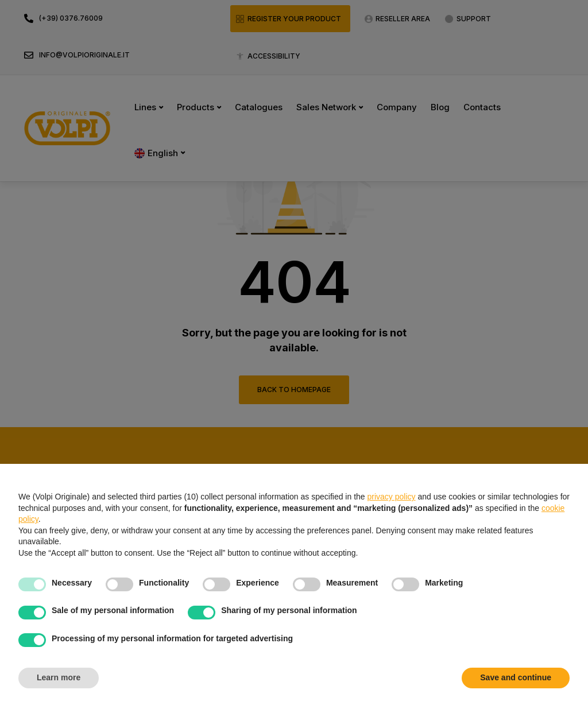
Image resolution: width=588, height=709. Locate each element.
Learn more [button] (59, 677)
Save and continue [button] (516, 677)
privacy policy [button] (392, 497)
